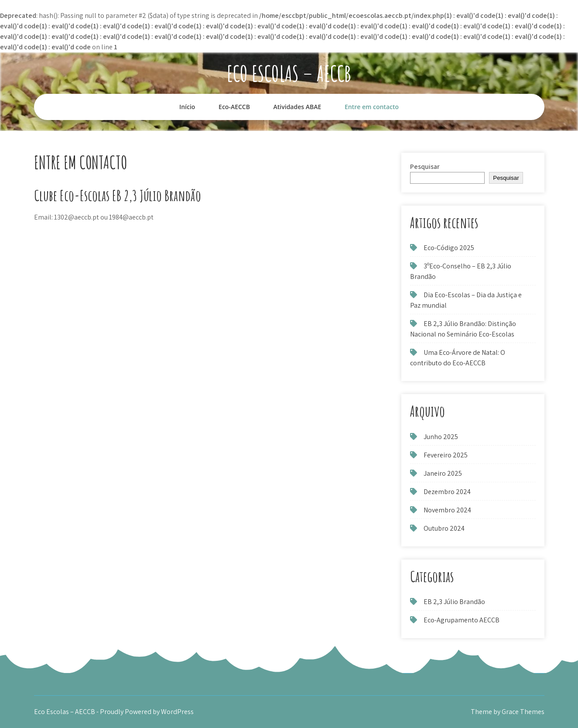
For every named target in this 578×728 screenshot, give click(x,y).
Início (187, 107)
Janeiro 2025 (443, 473)
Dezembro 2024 (447, 492)
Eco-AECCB (234, 107)
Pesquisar (425, 167)
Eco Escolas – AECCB (289, 73)
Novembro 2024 (447, 510)
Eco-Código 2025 (449, 248)
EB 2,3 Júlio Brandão (454, 602)
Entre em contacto (372, 107)
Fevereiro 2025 (446, 455)
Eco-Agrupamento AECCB (462, 620)
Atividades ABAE (298, 107)
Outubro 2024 (444, 528)
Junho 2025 (441, 437)
